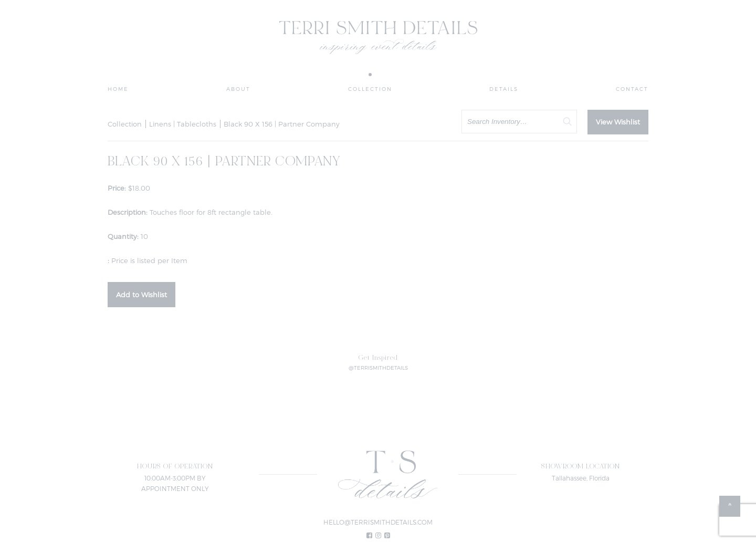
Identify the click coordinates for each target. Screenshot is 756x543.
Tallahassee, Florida (581, 478)
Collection (370, 89)
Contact (632, 89)
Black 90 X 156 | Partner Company (282, 124)
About (238, 89)
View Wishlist (618, 122)
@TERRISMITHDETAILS (378, 368)
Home (118, 89)
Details (504, 89)
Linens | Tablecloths (183, 124)
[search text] (519, 122)
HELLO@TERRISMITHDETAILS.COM (378, 522)
